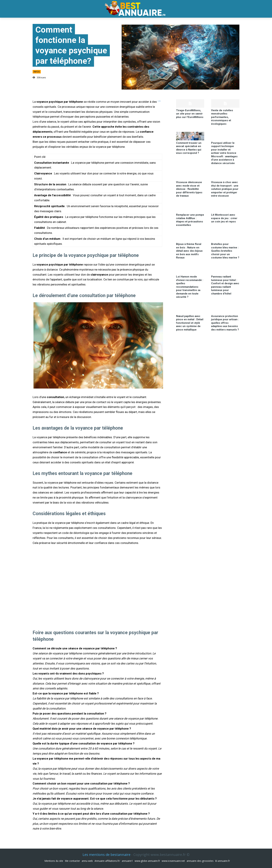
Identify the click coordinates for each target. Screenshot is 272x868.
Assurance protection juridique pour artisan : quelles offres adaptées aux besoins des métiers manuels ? (225, 323)
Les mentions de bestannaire (107, 855)
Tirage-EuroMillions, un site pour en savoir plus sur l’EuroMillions (190, 114)
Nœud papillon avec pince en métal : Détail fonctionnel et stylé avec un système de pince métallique (190, 323)
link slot (160, 101)
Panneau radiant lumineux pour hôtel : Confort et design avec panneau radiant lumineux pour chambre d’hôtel (225, 285)
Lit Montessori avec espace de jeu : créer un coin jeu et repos (224, 218)
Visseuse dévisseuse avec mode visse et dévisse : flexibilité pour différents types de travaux (189, 189)
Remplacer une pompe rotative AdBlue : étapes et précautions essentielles (190, 220)
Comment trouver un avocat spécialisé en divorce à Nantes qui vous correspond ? (189, 148)
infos (37, 72)
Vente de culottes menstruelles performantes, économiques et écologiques (222, 117)
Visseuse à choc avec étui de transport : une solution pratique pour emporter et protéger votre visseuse (225, 189)
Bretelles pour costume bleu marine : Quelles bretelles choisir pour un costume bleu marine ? (225, 251)
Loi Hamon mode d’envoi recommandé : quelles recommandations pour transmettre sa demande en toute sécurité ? (190, 287)
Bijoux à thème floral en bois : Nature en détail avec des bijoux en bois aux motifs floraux (189, 251)
